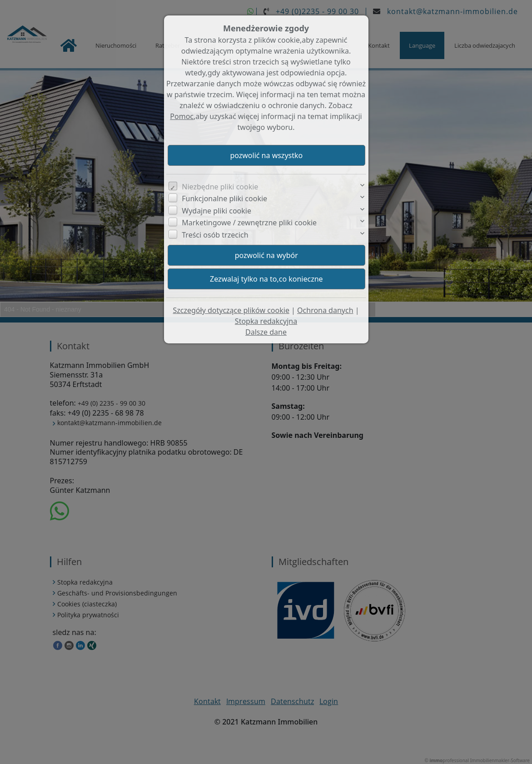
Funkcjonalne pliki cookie (224, 198)
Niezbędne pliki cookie (220, 187)
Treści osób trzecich (215, 235)
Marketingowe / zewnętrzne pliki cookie (249, 223)
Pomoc (182, 116)
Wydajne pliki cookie (216, 211)
